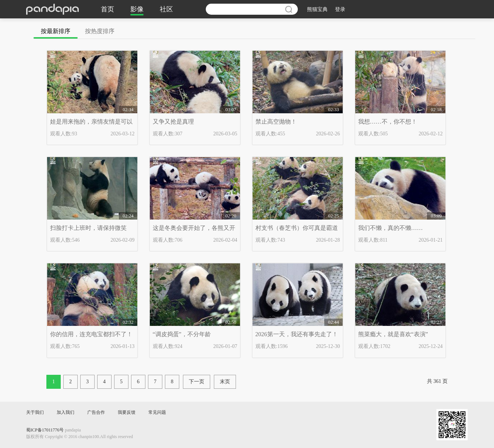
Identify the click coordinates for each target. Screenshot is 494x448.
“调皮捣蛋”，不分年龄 (182, 334)
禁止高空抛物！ (276, 122)
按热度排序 (100, 31)
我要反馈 (127, 412)
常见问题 (157, 412)
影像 (137, 9)
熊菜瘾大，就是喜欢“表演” (393, 334)
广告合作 (96, 412)
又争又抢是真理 (173, 122)
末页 (225, 382)
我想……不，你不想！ (388, 122)
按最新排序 (56, 31)
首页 (107, 9)
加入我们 (66, 412)
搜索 (289, 9)
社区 (166, 9)
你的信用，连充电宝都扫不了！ (91, 334)
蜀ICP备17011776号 (45, 430)
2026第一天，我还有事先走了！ (297, 334)
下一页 (197, 382)
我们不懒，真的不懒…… (391, 228)
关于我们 (35, 412)
